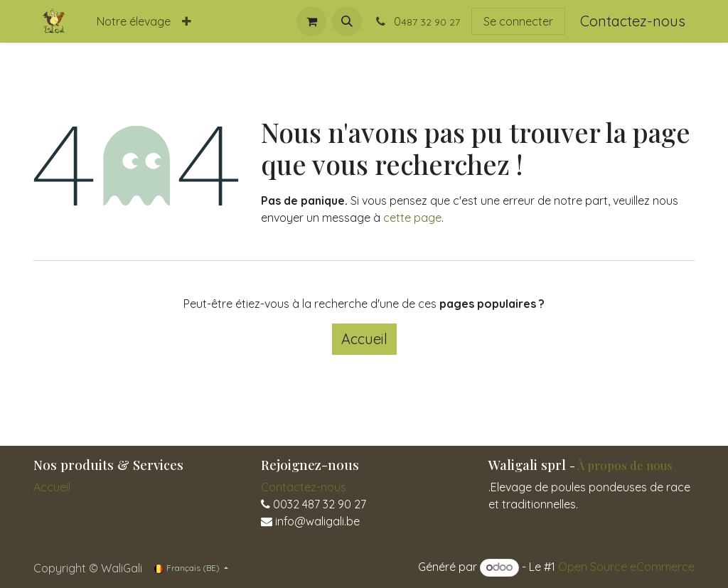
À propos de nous (625, 465)
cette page (412, 218)
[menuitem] (134, 21)
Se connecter (518, 21)
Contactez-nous (633, 21)
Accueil (364, 339)
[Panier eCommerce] (311, 21)
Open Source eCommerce (626, 567)
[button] (347, 21)
